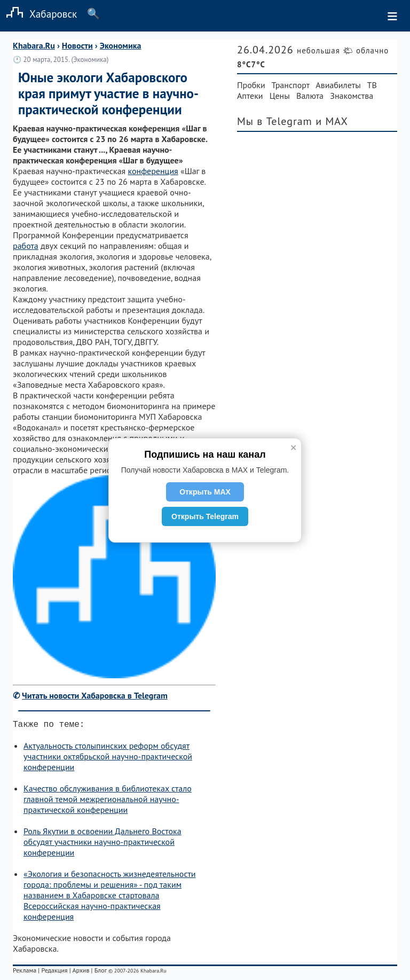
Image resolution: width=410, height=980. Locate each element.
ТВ (372, 85)
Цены (280, 96)
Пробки (251, 85)
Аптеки (250, 96)
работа (26, 246)
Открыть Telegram (205, 516)
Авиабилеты (338, 85)
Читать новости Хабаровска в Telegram (95, 695)
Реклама (25, 972)
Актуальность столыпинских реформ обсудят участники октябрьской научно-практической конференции (108, 758)
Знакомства (352, 96)
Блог (101, 972)
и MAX (332, 121)
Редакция (54, 972)
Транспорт (291, 85)
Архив (81, 972)
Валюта (310, 96)
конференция (153, 171)
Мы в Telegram (275, 121)
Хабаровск (38, 14)
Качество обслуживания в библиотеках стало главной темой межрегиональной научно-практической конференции (108, 801)
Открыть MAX (205, 492)
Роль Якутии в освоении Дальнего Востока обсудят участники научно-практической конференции (102, 844)
